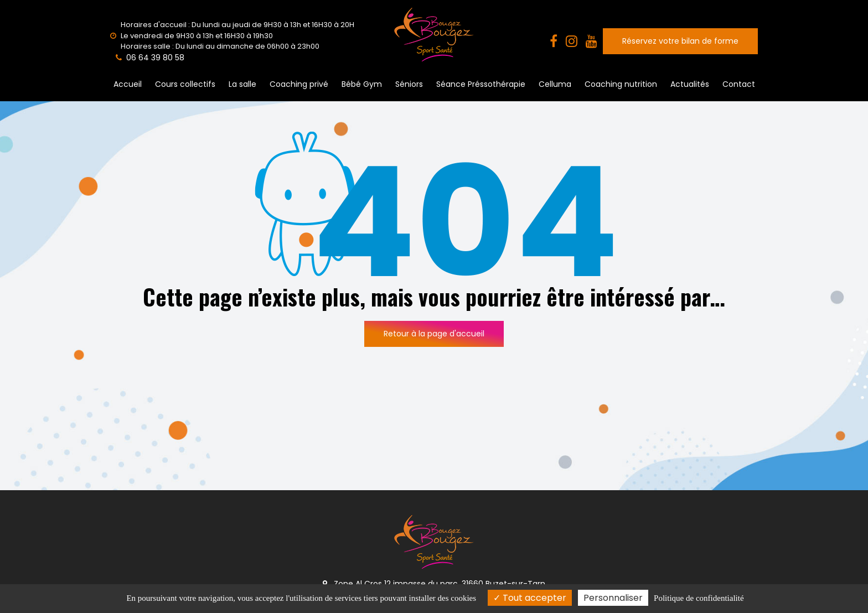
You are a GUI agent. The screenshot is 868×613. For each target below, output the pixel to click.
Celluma (555, 84)
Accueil (128, 84)
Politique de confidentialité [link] (699, 598)
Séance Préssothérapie (481, 84)
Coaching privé (299, 84)
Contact (739, 84)
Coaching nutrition (621, 84)
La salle (242, 84)
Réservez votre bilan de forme (680, 41)
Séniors (409, 84)
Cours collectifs (185, 84)
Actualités (690, 84)
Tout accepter (530, 598)
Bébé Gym (362, 84)
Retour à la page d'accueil (434, 334)
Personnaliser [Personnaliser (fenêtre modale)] (613, 598)
